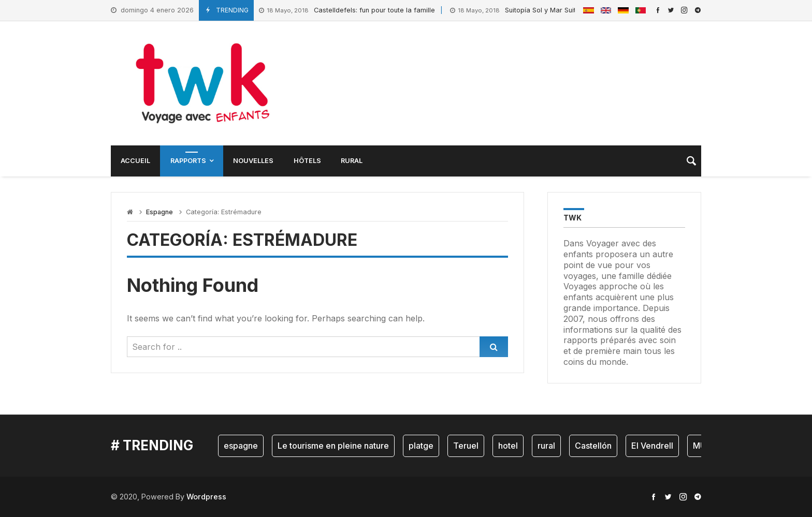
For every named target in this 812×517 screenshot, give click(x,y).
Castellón (593, 446)
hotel (508, 446)
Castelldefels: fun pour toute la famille (347, 11)
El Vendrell (652, 446)
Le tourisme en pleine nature (333, 446)
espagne (241, 446)
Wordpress (206, 497)
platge (421, 446)
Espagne (160, 212)
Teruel (466, 446)
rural (546, 446)
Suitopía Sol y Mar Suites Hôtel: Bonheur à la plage (558, 11)
